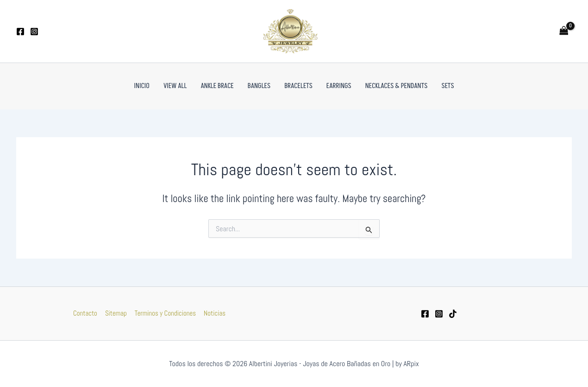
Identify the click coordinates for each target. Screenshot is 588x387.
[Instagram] (34, 32)
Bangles (259, 86)
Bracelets (298, 86)
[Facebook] (20, 32)
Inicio (141, 86)
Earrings (339, 86)
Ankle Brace (217, 86)
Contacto (86, 313)
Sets (447, 86)
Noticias (214, 313)
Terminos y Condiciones (165, 313)
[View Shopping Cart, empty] (564, 31)
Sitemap (116, 313)
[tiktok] (453, 314)
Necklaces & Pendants (397, 86)
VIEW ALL (175, 86)
